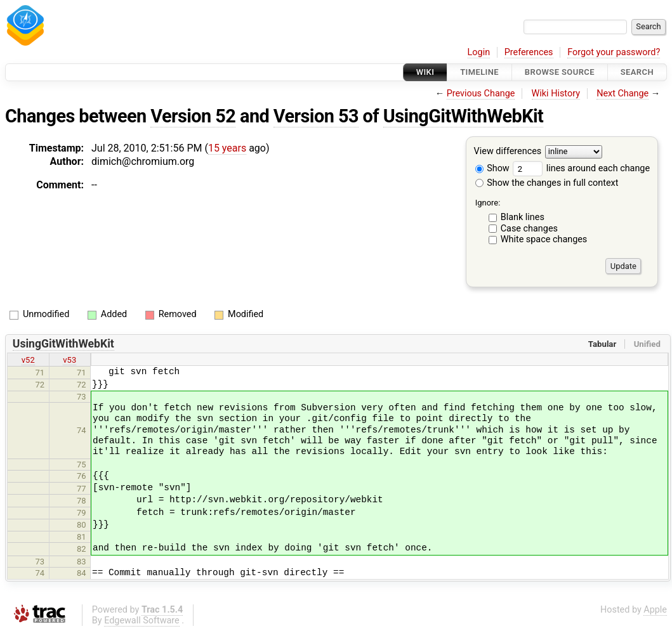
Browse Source (560, 72)
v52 (28, 360)
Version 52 (193, 116)
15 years (227, 148)
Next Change (623, 94)
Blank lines (523, 217)
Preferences (529, 52)
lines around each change (581, 168)
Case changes (529, 229)
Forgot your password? (614, 52)
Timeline (479, 72)
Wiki (425, 72)
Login (479, 52)
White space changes (544, 239)
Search (637, 72)
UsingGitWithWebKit (464, 116)
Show (492, 168)
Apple (655, 610)
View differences (508, 152)
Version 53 (316, 116)
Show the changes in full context (547, 183)
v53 (69, 360)
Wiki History (556, 94)
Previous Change (481, 94)
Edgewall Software (142, 621)
